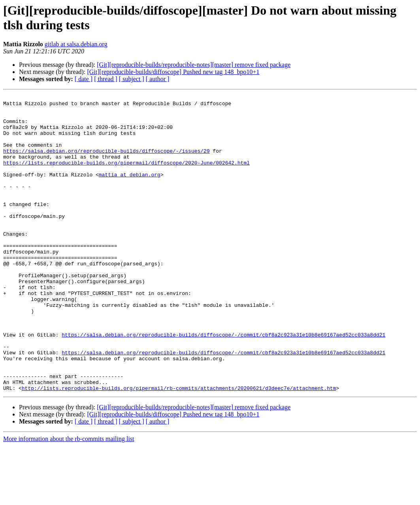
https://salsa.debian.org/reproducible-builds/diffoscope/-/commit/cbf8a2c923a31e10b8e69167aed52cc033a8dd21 (223, 383)
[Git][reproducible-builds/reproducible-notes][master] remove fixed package (194, 65)
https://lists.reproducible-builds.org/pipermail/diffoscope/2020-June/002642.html (126, 177)
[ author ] (158, 79)
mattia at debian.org (130, 191)
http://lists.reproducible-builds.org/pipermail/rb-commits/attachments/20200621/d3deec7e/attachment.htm (179, 447)
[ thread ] (106, 79)
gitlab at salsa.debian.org (76, 44)
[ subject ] (132, 79)
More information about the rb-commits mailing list (69, 498)
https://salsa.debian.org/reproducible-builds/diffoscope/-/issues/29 (106, 163)
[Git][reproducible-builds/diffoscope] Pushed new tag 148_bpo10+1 (173, 72)
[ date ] (84, 79)
